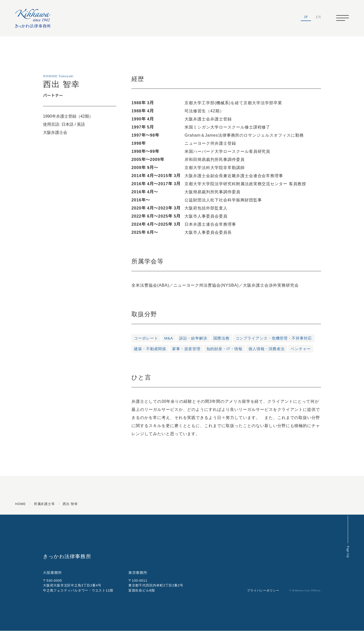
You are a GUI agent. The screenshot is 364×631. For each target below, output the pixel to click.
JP (306, 17)
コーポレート (146, 338)
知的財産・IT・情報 (225, 349)
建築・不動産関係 (150, 349)
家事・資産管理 (186, 349)
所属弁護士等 (44, 504)
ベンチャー (301, 349)
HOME (20, 504)
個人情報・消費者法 (267, 349)
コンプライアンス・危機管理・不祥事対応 (274, 338)
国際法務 (221, 338)
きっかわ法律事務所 (67, 556)
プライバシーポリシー (259, 591)
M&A (169, 338)
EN (318, 17)
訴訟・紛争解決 (193, 338)
